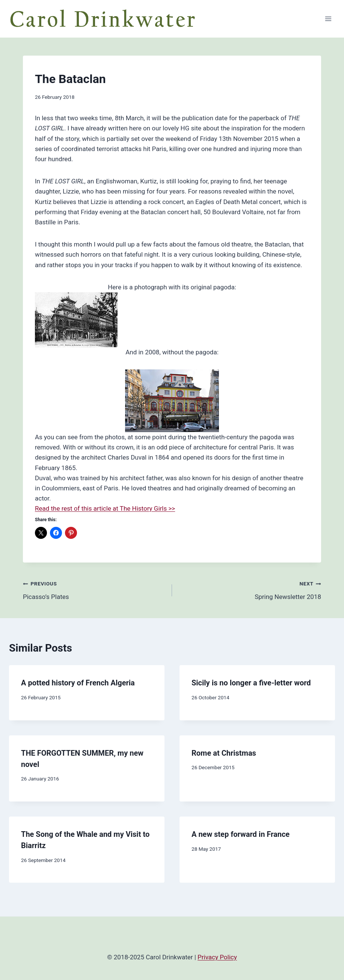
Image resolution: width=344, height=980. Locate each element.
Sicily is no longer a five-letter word (251, 683)
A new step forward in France (241, 834)
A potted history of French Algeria (78, 683)
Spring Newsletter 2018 (250, 589)
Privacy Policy (217, 957)
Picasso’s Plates (94, 589)
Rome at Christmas (224, 753)
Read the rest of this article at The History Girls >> (105, 508)
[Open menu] (328, 19)
